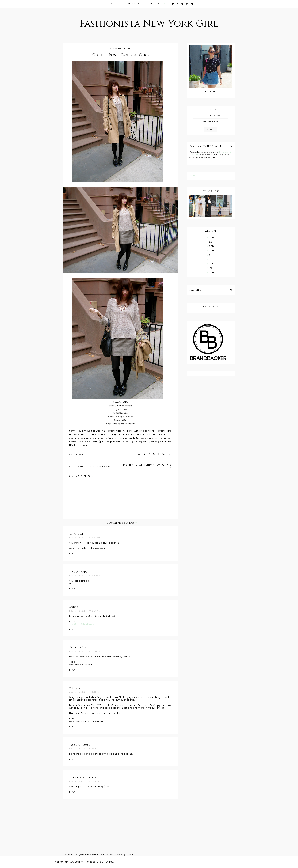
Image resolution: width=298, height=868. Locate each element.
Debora (75, 688)
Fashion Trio (79, 648)
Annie (74, 607)
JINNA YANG (78, 572)
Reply (72, 554)
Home (110, 4)
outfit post (76, 454)
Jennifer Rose (80, 745)
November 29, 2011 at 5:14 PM (84, 749)
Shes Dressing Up (82, 778)
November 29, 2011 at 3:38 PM (84, 692)
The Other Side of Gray (82, 624)
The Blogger (131, 4)
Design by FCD (105, 862)
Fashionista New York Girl (149, 24)
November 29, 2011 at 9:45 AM (85, 576)
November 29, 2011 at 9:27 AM (85, 538)
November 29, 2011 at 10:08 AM (85, 652)
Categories (155, 4)
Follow (193, 176)
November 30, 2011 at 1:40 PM (84, 781)
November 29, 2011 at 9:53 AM (85, 611)
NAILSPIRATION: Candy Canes (91, 466)
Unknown (77, 534)
